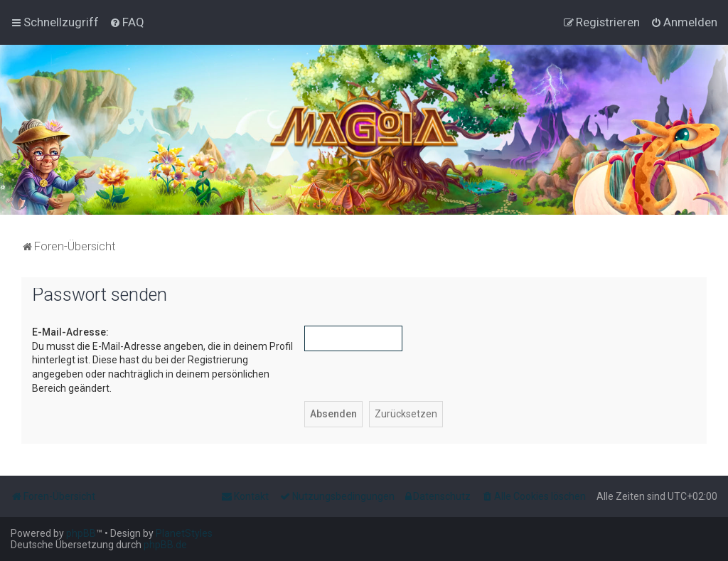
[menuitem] (127, 22)
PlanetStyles (184, 533)
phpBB (81, 533)
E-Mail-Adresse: (70, 332)
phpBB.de (165, 545)
